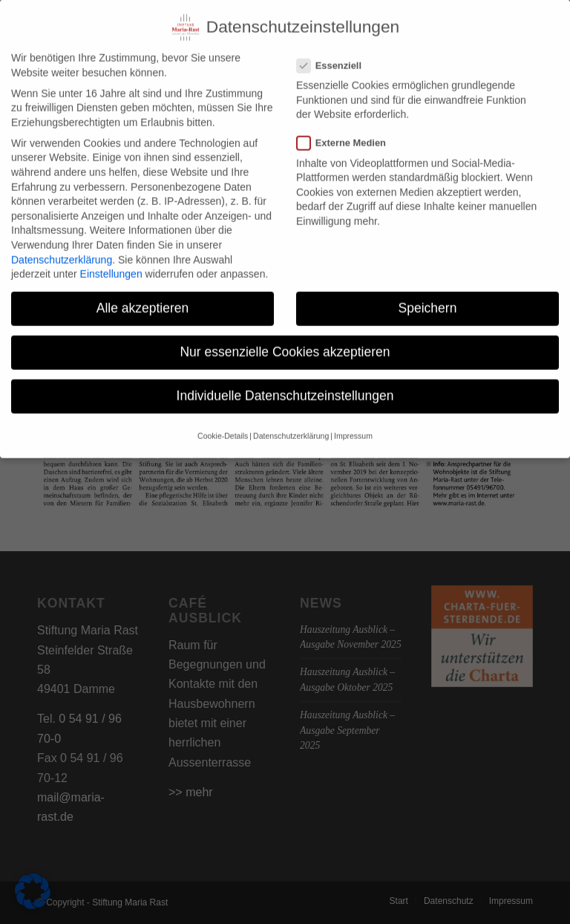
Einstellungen (111, 263)
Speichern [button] (428, 297)
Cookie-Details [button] (223, 425)
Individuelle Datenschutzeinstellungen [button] (285, 385)
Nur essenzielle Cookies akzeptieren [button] (285, 341)
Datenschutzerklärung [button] (291, 425)
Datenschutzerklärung (62, 249)
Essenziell (335, 55)
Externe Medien (347, 132)
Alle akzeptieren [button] (143, 297)
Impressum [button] (353, 425)
